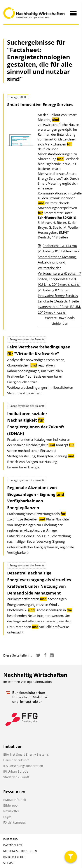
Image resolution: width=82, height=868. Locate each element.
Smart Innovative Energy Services (40, 105)
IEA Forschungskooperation (23, 766)
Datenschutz (13, 845)
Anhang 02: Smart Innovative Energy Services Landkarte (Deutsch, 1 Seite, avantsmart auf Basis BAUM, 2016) (59, 301)
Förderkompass (15, 822)
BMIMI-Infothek (15, 800)
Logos (7, 817)
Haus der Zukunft (16, 760)
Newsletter (11, 811)
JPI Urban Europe (16, 771)
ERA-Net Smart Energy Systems (26, 754)
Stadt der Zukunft (16, 777)
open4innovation (39, 682)
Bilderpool (11, 805)
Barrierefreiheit (15, 857)
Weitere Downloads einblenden (60, 321)
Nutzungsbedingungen (20, 851)
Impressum (11, 839)
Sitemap (9, 863)
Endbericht (60, 246)
